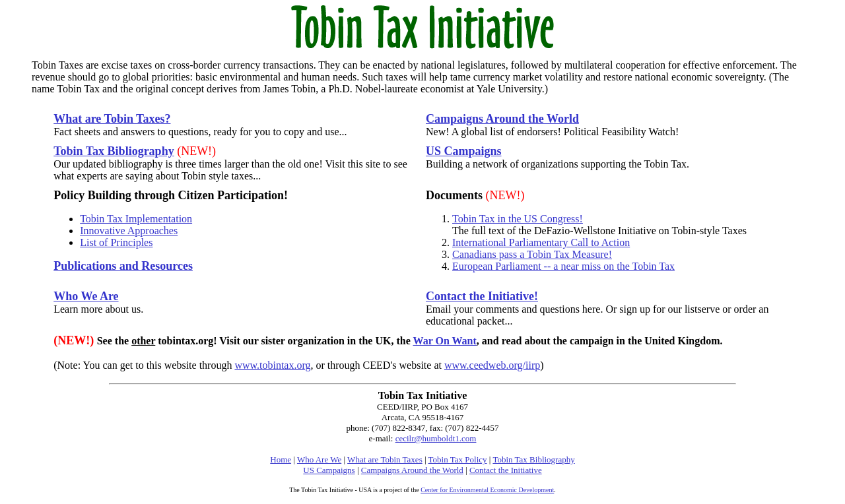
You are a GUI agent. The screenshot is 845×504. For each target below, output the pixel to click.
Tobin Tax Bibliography (114, 151)
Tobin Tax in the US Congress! (518, 219)
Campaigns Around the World (502, 119)
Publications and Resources (123, 266)
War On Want (445, 341)
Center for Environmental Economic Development (487, 490)
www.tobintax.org (272, 365)
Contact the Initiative (506, 470)
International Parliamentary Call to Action (541, 242)
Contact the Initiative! (482, 296)
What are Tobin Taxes (385, 459)
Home (281, 459)
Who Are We (319, 459)
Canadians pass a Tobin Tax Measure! (532, 254)
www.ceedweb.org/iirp (492, 365)
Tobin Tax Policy (458, 459)
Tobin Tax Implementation (136, 219)
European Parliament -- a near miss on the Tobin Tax (563, 266)
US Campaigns (464, 151)
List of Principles (116, 242)
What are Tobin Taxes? (112, 119)
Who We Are (86, 296)
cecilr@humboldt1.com (436, 438)
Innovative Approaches (129, 231)
